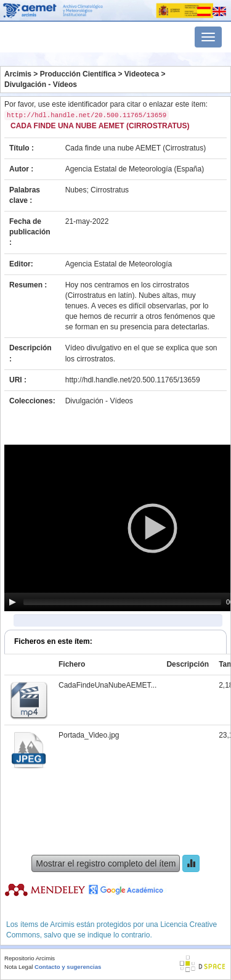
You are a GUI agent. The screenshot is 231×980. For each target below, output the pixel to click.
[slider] (122, 602)
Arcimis (18, 74)
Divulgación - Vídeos (41, 84)
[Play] (12, 602)
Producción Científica (78, 74)
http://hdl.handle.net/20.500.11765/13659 (133, 380)
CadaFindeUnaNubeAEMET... (107, 685)
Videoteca (142, 74)
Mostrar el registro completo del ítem (106, 863)
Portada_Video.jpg (89, 735)
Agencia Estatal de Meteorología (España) (135, 169)
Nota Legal (18, 967)
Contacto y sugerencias (68, 967)
